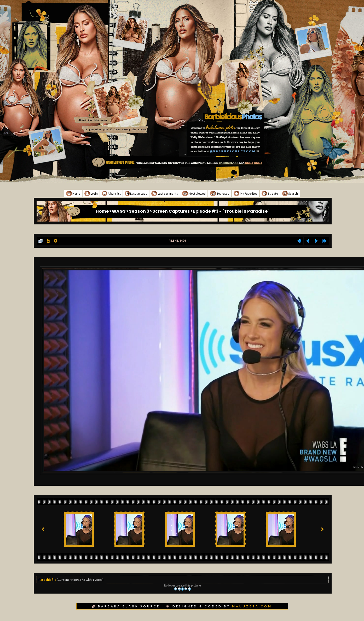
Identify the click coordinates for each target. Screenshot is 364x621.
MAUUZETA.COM (252, 606)
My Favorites (245, 193)
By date (270, 193)
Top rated (220, 193)
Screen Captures (171, 211)
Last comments (165, 193)
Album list (111, 193)
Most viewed (194, 193)
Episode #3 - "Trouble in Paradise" (231, 211)
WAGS (119, 211)
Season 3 (139, 211)
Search (290, 193)
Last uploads (136, 193)
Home (73, 193)
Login (91, 193)
